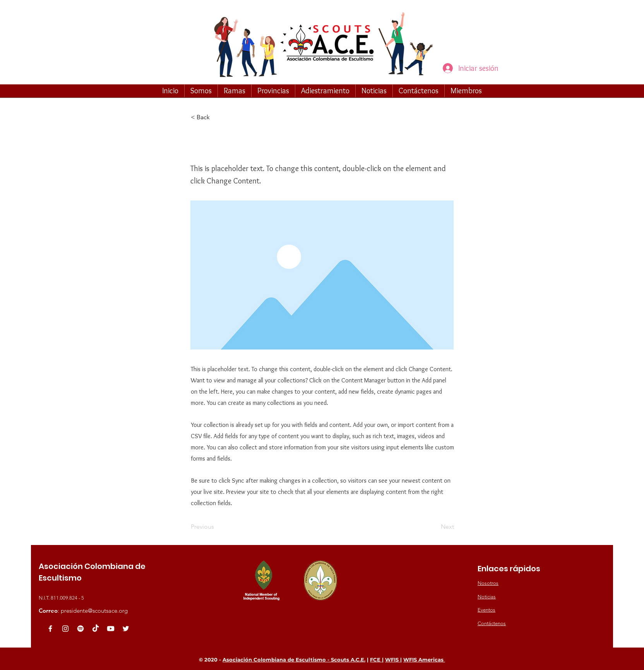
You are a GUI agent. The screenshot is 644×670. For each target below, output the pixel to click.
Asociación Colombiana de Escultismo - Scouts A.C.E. (294, 660)
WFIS (393, 660)
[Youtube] (111, 629)
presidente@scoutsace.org (94, 611)
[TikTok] (96, 629)
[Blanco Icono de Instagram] (65, 629)
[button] (201, 91)
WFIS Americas (424, 660)
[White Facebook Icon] (50, 629)
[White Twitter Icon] (126, 629)
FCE (376, 660)
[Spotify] (80, 629)
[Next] (435, 527)
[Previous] (216, 527)
